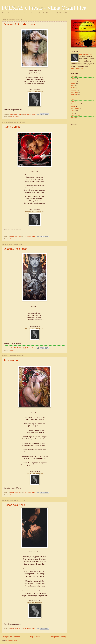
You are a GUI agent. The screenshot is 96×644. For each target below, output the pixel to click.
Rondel (73, 88)
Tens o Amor (11, 360)
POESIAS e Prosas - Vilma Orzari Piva (44, 8)
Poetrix (73, 99)
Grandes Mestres (75, 97)
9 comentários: (31, 629)
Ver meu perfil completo (77, 69)
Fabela (73, 113)
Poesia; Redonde (75, 115)
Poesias (12, 239)
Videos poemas (75, 108)
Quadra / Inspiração (15, 249)
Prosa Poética (74, 95)
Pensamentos (74, 92)
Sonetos (13, 631)
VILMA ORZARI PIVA (87, 54)
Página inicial (35, 637)
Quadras (17, 117)
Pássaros (73, 118)
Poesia (12, 117)
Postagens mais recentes (11, 637)
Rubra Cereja (12, 127)
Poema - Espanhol (76, 104)
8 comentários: (31, 114)
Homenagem (74, 90)
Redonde (73, 106)
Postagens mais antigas (59, 637)
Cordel (73, 102)
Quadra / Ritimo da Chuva (19, 24)
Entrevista (73, 111)
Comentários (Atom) (11, 640)
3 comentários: (31, 236)
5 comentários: (31, 348)
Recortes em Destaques (77, 120)
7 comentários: (31, 492)
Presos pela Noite (14, 505)
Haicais (73, 81)
